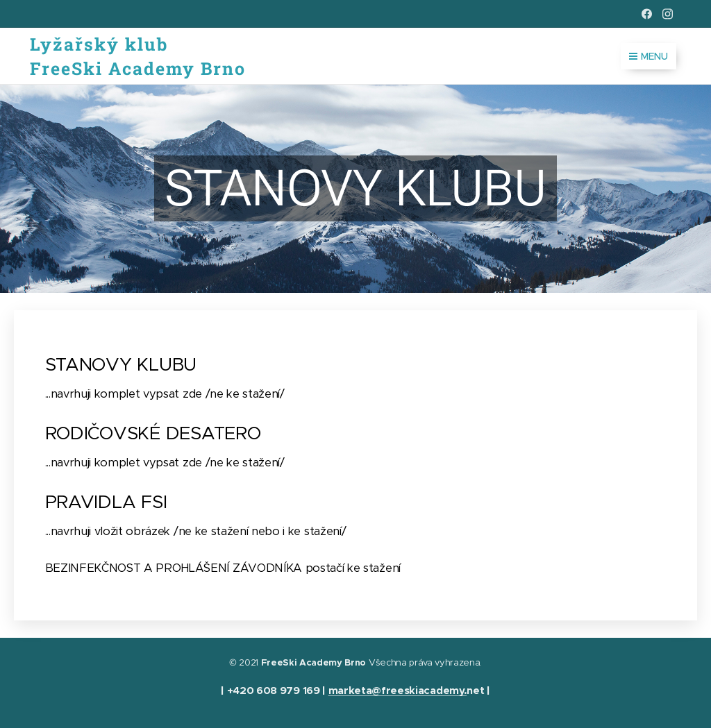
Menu (649, 56)
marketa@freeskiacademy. (398, 690)
